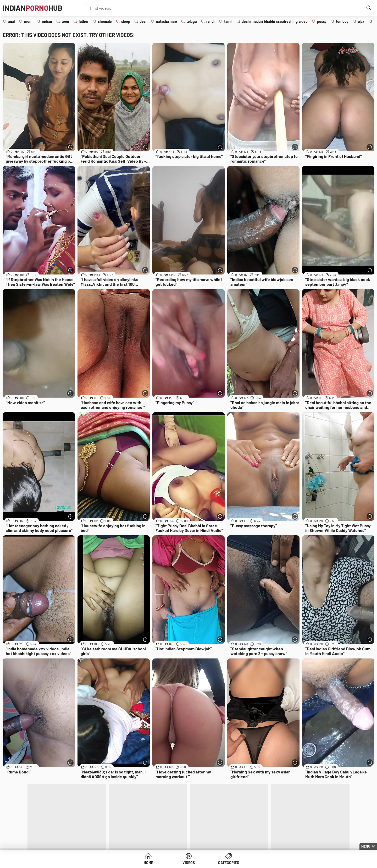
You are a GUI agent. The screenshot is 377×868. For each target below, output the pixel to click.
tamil (228, 21)
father (84, 21)
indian (47, 21)
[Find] (369, 8)
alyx (361, 21)
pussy (322, 21)
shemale (105, 21)
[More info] (70, 147)
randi (210, 21)
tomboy (342, 21)
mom (28, 21)
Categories (229, 863)
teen (65, 21)
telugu (192, 21)
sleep (126, 21)
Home (148, 863)
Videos (189, 863)
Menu (366, 846)
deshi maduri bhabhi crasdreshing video (275, 21)
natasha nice (167, 21)
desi (143, 21)
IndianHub (32, 8)
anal (11, 21)
